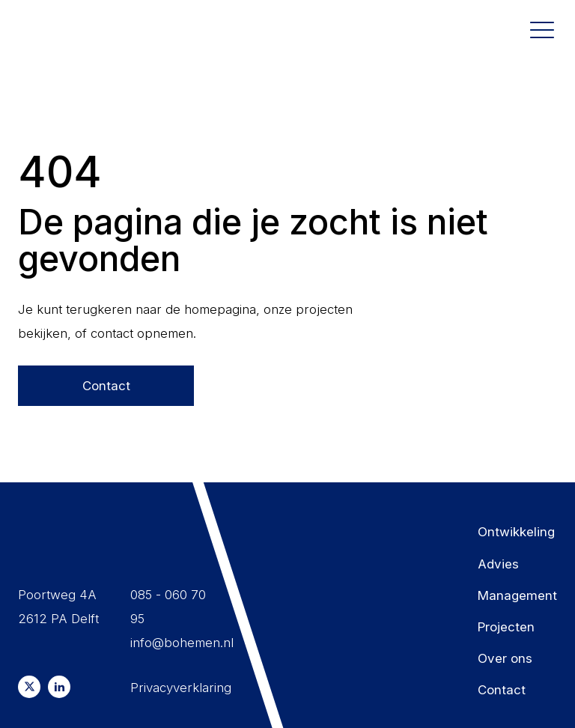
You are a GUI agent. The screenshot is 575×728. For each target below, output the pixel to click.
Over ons (505, 658)
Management (517, 595)
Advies (498, 564)
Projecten (506, 627)
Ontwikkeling (516, 532)
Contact (106, 386)
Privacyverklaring (176, 688)
